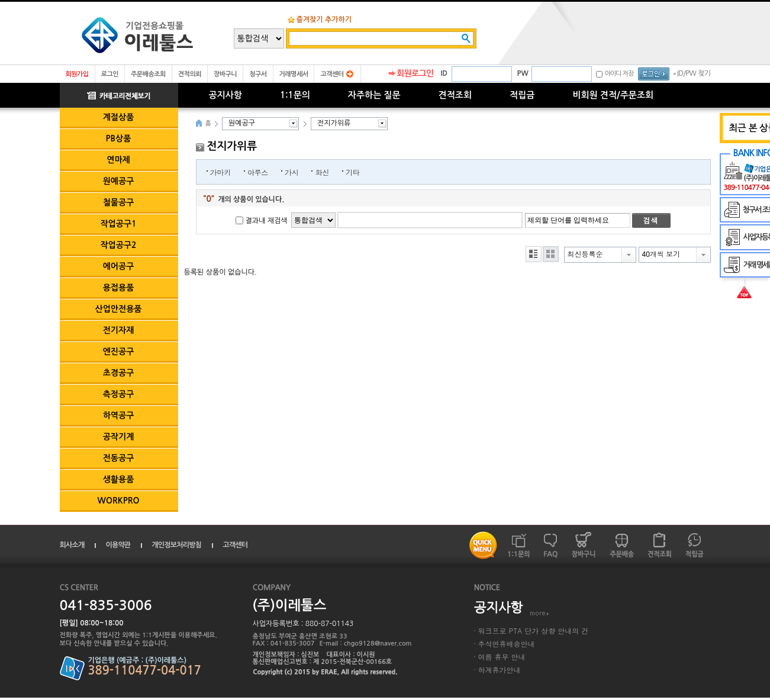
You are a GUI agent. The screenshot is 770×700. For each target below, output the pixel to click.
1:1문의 (295, 95)
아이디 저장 (619, 74)
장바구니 (225, 74)
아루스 (258, 172)
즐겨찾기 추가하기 (324, 20)
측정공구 (119, 394)
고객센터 (332, 74)
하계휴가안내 (500, 670)
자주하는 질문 (374, 95)
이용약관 (118, 545)
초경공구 (119, 373)
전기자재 (119, 330)
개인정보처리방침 (176, 545)
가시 (291, 172)
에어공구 (119, 266)
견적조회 (455, 95)
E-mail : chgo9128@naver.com (366, 643)
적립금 (522, 95)
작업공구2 (118, 245)
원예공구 (119, 181)
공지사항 (225, 95)
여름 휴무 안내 (502, 657)
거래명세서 (294, 74)
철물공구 (119, 202)
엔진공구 (119, 351)
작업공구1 (118, 224)
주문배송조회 (148, 74)
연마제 (118, 160)
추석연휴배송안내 (507, 643)
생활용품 (119, 479)
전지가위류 (334, 123)
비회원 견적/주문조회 (613, 95)
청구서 (258, 74)
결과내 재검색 (267, 221)
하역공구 (119, 415)
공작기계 (119, 437)
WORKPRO (119, 501)
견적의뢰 (190, 74)
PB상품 (119, 138)
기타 (352, 172)
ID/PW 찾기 (694, 73)
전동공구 (119, 458)
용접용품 (119, 288)
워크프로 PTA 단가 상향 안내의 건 (534, 630)
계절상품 (119, 117)
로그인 (110, 74)
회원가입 (77, 74)
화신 (322, 172)
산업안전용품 (119, 309)
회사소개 (72, 545)
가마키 (220, 172)
